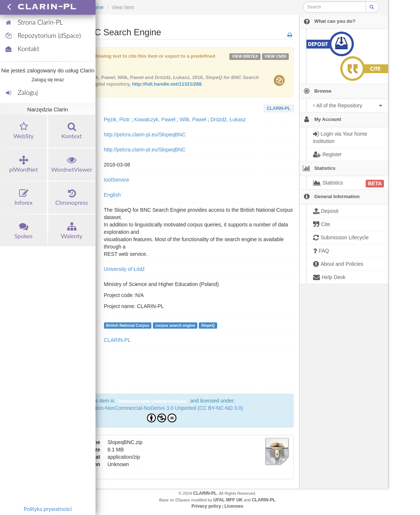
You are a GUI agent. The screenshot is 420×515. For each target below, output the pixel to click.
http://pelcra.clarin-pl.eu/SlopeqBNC (145, 135)
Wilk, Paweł (193, 119)
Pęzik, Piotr (117, 119)
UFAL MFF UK (228, 500)
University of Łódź (124, 269)
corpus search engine (175, 325)
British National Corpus (128, 325)
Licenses (234, 506)
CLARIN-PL (279, 108)
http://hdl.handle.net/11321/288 (167, 84)
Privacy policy (206, 506)
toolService (117, 180)
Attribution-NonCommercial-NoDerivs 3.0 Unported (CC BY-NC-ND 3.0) (162, 408)
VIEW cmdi (275, 56)
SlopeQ (208, 325)
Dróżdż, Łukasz (228, 119)
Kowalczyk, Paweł (155, 119)
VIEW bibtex (245, 56)
